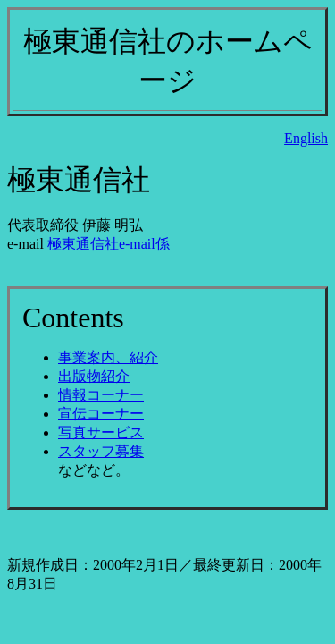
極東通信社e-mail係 (109, 244)
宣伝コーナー (101, 414)
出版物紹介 (94, 376)
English (306, 138)
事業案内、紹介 (108, 357)
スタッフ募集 (101, 451)
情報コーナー (101, 395)
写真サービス (101, 432)
